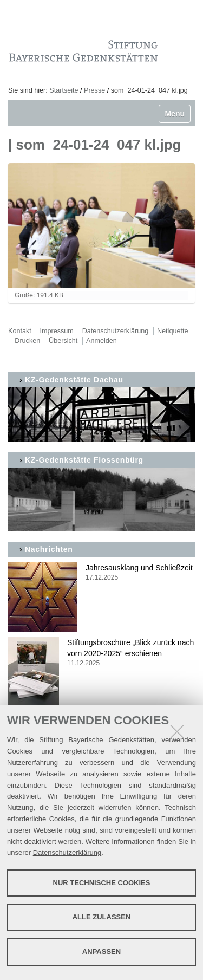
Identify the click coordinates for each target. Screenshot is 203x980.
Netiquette (172, 331)
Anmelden (101, 341)
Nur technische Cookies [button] (102, 883)
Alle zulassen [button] (102, 917)
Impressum (57, 331)
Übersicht (63, 341)
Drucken (27, 341)
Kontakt (20, 331)
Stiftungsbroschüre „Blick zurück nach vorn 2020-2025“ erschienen (101, 653)
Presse (94, 90)
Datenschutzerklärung (67, 852)
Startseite (64, 90)
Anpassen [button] (101, 952)
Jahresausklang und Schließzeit (101, 573)
